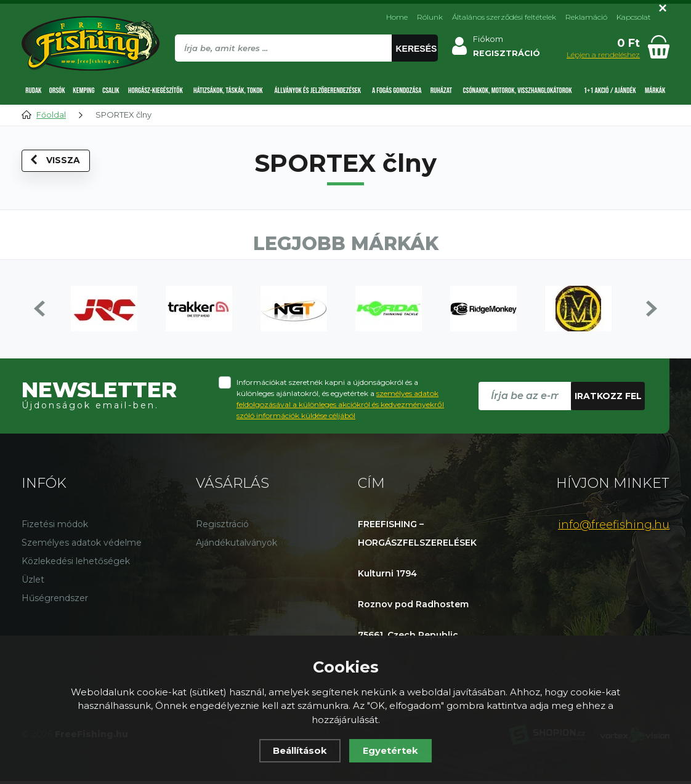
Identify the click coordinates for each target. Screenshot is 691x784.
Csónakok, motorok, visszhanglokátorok (518, 91)
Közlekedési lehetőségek (76, 564)
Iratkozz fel (608, 399)
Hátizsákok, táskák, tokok (228, 91)
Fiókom (490, 39)
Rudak (33, 91)
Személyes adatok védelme (82, 546)
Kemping (83, 91)
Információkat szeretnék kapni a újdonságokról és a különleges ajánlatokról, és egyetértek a (340, 402)
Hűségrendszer (55, 601)
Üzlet (33, 583)
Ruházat (441, 91)
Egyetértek (391, 750)
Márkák (655, 91)
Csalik (111, 91)
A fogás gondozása (397, 91)
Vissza (56, 163)
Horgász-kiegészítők (156, 91)
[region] (307, 75)
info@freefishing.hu (614, 528)
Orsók (57, 91)
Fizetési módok (55, 527)
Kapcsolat (634, 17)
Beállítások (300, 750)
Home (397, 17)
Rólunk (430, 17)
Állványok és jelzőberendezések (318, 91)
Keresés (418, 49)
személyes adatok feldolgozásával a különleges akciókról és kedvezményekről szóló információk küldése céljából (340, 407)
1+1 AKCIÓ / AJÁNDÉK (610, 91)
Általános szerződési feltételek (504, 17)
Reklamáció (586, 17)
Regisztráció (222, 527)
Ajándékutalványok (236, 546)
